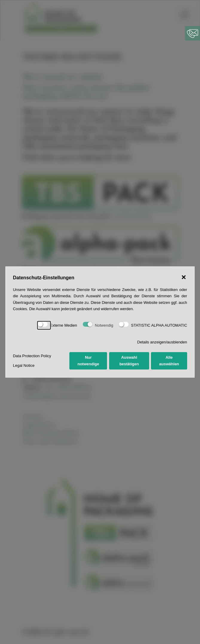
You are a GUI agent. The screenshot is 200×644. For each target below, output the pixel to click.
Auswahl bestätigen (129, 361)
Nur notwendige (88, 361)
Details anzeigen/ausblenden (162, 342)
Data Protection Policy (32, 356)
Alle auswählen (169, 361)
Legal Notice (24, 365)
